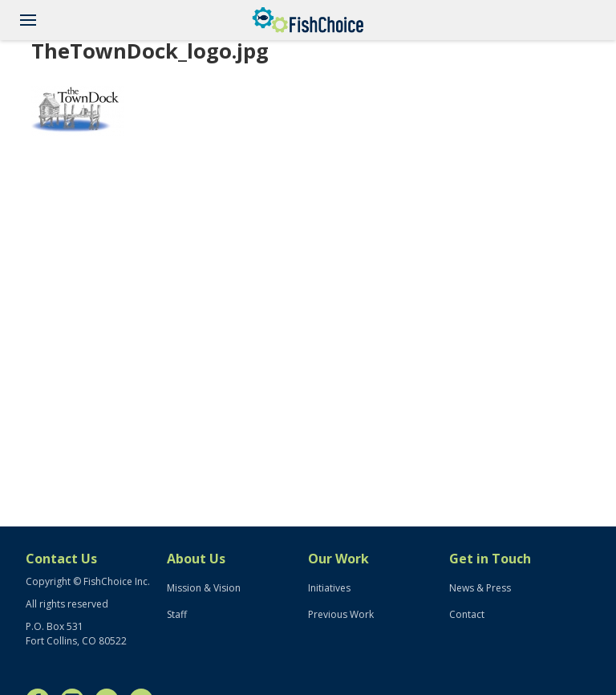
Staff (177, 614)
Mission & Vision (204, 588)
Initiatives (329, 588)
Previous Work (341, 614)
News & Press (480, 588)
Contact (467, 614)
